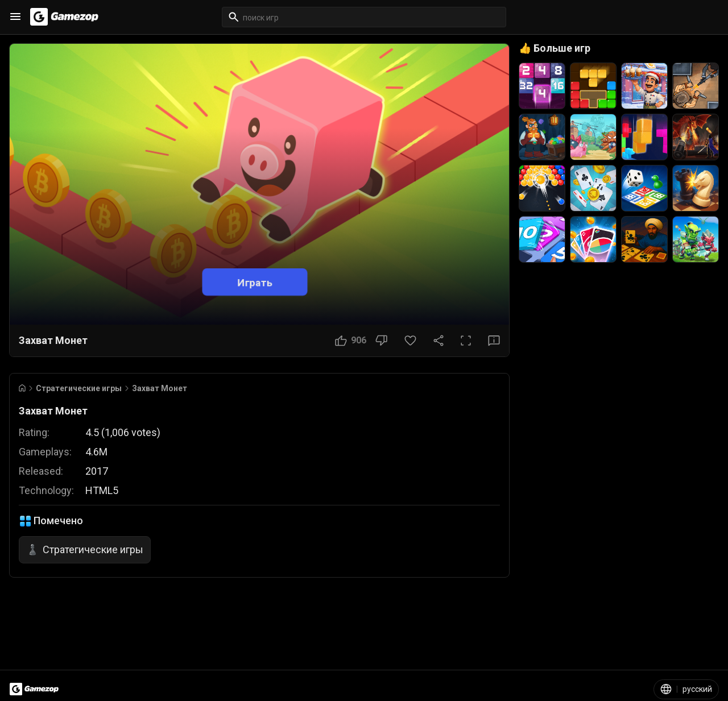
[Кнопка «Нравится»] (351, 341)
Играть (255, 282)
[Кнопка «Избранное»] (410, 341)
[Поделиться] (439, 341)
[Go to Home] (22, 388)
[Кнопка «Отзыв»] (494, 341)
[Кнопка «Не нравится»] (381, 341)
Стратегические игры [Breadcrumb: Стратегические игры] (79, 388)
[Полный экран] (466, 341)
